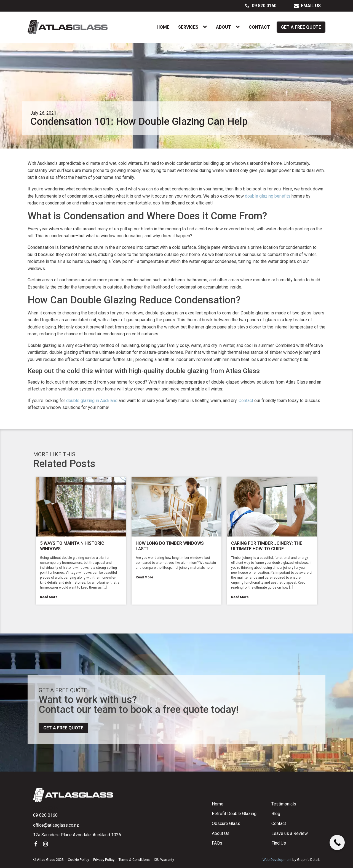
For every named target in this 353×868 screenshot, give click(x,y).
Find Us (279, 843)
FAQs (217, 843)
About (224, 27)
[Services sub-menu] (206, 27)
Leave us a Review (290, 833)
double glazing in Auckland (92, 401)
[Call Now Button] (337, 843)
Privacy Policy (104, 860)
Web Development (277, 860)
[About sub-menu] (239, 27)
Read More (49, 597)
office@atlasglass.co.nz (56, 825)
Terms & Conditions (134, 860)
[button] (261, 6)
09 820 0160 (45, 815)
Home (163, 27)
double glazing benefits (268, 196)
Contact (259, 27)
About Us (221, 833)
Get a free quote (63, 728)
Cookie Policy (78, 860)
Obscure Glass (226, 823)
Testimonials (284, 804)
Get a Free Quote (301, 27)
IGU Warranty (164, 860)
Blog (276, 814)
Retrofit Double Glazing (234, 814)
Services (188, 27)
